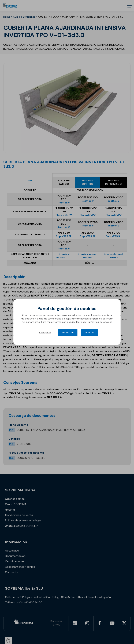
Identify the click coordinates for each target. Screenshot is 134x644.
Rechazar (68, 333)
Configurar (45, 333)
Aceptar (90, 333)
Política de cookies (101, 322)
